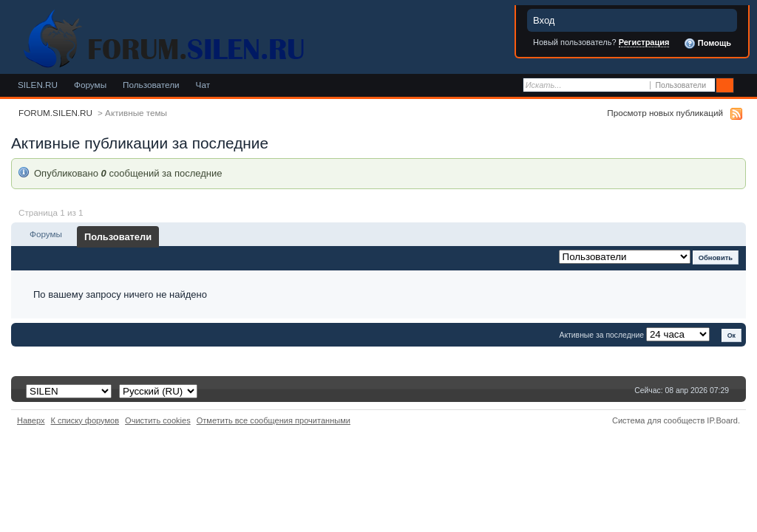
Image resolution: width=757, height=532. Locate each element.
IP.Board (722, 420)
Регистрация (644, 42)
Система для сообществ (658, 420)
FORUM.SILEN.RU (55, 113)
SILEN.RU (38, 85)
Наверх (31, 420)
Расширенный (744, 86)
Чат (203, 85)
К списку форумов (85, 420)
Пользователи (151, 85)
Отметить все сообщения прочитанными (274, 420)
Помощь (707, 44)
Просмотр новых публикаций (665, 113)
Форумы (90, 85)
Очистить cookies (158, 420)
